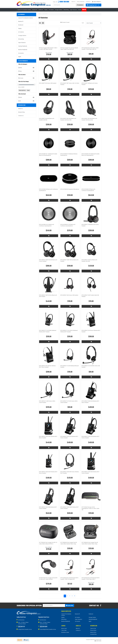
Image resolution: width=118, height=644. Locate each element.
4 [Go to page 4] (72, 596)
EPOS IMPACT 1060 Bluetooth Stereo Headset (90, 225)
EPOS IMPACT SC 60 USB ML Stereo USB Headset (91, 367)
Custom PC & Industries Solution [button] (24, 10)
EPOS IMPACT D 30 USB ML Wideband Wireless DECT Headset (69, 331)
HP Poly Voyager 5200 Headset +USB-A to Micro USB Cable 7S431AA (48, 49)
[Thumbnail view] (40, 23)
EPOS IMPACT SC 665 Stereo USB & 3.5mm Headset (47, 402)
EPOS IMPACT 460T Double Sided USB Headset (90, 296)
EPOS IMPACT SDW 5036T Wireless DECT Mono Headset (48, 473)
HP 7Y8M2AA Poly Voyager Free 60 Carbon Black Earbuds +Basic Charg (90, 543)
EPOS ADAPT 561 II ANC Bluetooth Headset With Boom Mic (89, 119)
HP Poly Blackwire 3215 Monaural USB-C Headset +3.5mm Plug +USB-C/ (91, 579)
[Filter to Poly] (26, 71)
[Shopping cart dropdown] (100, 5)
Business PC (21, 21)
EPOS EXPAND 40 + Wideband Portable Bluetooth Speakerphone (48, 155)
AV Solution (21, 32)
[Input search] (65, 5)
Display (20, 29)
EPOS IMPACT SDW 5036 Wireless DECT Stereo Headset (69, 437)
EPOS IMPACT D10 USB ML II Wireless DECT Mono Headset (47, 367)
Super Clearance (73, 10)
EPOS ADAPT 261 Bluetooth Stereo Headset (90, 84)
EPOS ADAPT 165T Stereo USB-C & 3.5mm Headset (70, 84)
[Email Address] (54, 606)
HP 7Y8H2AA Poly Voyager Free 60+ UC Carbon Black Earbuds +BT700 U (48, 543)
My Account (64, 628)
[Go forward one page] (75, 596)
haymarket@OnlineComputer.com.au (48, 629)
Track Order (64, 630)
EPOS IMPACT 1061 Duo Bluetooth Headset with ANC (89, 261)
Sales (84, 10)
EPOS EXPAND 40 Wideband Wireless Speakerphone (69, 155)
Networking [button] (66, 10)
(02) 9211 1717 (22, 627)
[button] (96, 2)
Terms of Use (93, 628)
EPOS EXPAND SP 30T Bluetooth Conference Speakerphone (68, 225)
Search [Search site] (80, 5)
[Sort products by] (93, 23)
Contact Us (88, 2)
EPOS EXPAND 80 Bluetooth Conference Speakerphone (48, 190)
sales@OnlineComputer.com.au (25, 629)
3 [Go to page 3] (70, 596)
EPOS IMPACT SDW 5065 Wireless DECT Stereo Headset (90, 473)
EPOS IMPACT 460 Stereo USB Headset (69, 295)
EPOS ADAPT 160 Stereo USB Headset (48, 83)
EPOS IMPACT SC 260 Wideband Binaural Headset (70, 367)
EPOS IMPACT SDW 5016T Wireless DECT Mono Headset (48, 437)
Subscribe (70, 606)
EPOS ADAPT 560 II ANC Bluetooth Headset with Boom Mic (68, 119)
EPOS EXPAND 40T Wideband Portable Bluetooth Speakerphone (91, 155)
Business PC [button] (35, 10)
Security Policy (93, 634)
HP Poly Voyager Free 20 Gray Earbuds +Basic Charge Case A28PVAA (69, 49)
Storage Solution (22, 36)
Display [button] (46, 10)
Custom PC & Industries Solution (26, 18)
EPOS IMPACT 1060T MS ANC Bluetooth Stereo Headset (48, 261)
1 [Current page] (65, 596)
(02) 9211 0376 (44, 627)
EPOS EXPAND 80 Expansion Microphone (70, 189)
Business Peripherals (23, 50)
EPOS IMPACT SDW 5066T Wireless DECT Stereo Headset (70, 508)
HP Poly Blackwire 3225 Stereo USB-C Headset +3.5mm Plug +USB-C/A (90, 49)
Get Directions (21, 620)
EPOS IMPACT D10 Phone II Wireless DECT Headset (91, 331)
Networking (21, 39)
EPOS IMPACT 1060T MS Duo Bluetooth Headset (69, 261)
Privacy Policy (93, 630)
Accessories (21, 53)
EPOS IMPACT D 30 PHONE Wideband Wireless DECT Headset (48, 331)
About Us (73, 2)
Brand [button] (80, 10)
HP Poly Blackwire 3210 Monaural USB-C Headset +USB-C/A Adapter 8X (69, 579)
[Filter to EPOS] (26, 68)
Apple (20, 57)
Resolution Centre (65, 632)
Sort (83, 23)
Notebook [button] (41, 10)
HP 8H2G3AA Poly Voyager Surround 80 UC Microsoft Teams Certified (48, 579)
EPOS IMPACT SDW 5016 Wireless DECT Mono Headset (90, 402)
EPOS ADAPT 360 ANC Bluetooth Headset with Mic (47, 119)
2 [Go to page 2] (67, 596)
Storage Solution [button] (59, 10)
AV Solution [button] (51, 10)
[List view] (43, 23)
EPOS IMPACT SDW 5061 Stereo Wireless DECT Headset (70, 473)
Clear (28, 90)
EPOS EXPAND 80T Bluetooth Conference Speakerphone (88, 190)
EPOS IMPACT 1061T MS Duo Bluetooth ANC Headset (48, 296)
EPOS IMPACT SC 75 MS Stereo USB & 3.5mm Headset (69, 402)
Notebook (21, 25)
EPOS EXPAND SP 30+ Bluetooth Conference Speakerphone (47, 225)
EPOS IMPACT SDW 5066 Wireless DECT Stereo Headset (48, 508)
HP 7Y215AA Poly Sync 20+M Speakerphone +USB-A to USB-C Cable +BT (90, 509)
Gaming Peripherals (23, 46)
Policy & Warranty (81, 2)
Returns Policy (22, 112)
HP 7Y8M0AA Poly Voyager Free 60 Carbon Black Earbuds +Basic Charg (69, 543)
